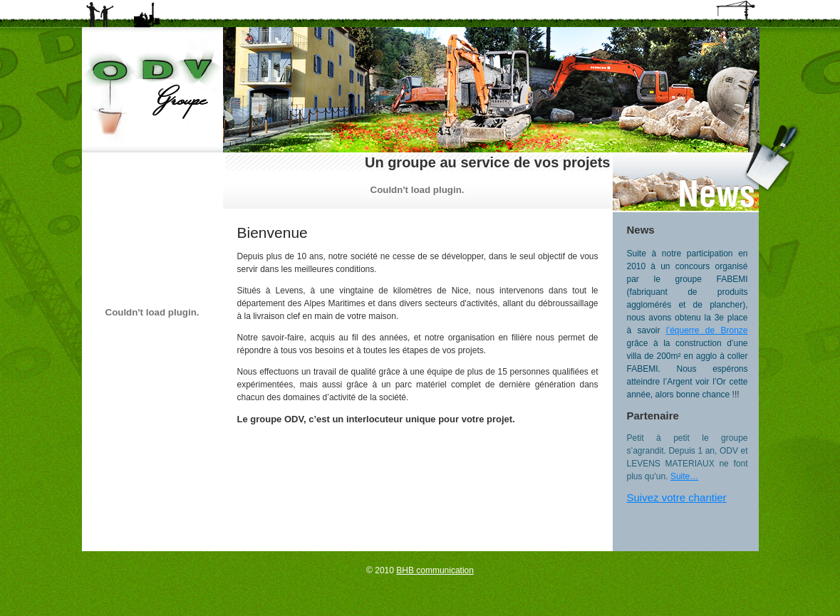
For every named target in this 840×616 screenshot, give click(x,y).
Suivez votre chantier (677, 497)
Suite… (684, 476)
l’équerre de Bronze (707, 330)
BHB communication (435, 570)
